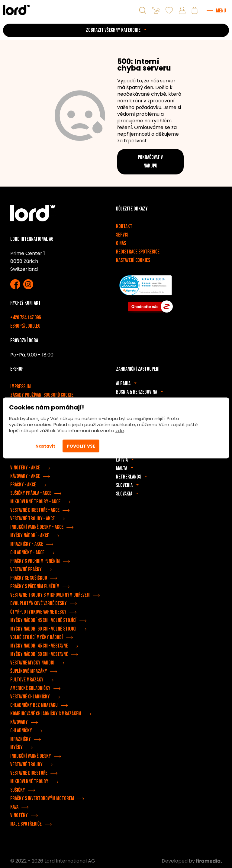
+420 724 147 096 (26, 318)
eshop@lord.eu (25, 326)
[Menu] (216, 10)
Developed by (192, 861)
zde (120, 431)
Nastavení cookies (133, 260)
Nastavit (45, 446)
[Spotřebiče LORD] (17, 10)
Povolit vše (81, 446)
